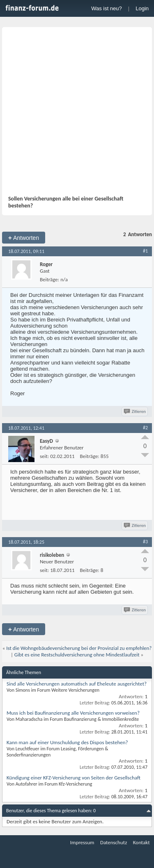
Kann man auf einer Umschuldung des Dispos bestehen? (67, 742)
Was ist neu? (107, 8)
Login (142, 8)
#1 (145, 251)
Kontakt (141, 842)
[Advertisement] (77, 114)
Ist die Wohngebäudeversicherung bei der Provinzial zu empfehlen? (79, 648)
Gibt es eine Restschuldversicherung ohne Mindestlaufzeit (77, 655)
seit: (44, 456)
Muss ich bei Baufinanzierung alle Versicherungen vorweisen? (73, 713)
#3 (145, 542)
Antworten (24, 238)
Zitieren (135, 411)
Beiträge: (49, 279)
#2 (145, 428)
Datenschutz (114, 842)
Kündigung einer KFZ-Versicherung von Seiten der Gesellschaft (74, 778)
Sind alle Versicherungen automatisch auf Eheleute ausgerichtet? (77, 684)
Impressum (82, 842)
